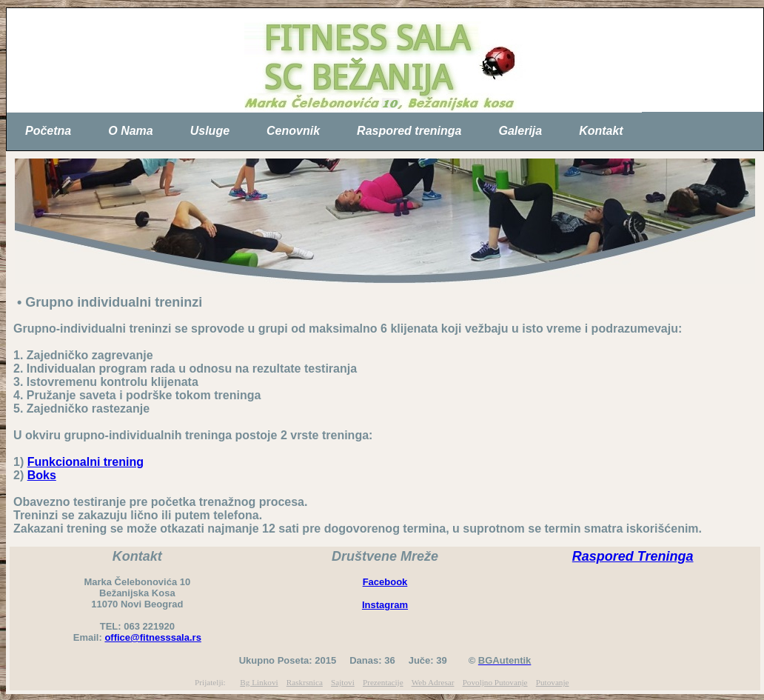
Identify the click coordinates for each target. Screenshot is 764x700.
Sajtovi (343, 682)
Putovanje (553, 682)
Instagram (385, 605)
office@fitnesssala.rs (153, 637)
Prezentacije (383, 682)
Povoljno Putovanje (495, 682)
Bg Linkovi (259, 682)
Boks (42, 475)
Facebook (385, 582)
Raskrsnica (305, 682)
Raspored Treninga (633, 556)
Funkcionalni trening (86, 462)
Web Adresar (433, 682)
